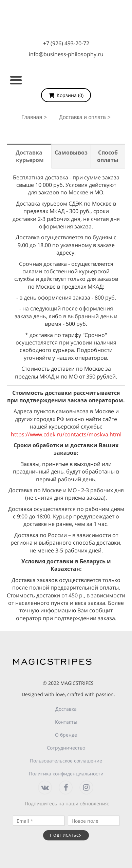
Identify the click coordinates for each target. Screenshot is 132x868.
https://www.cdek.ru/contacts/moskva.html (66, 434)
